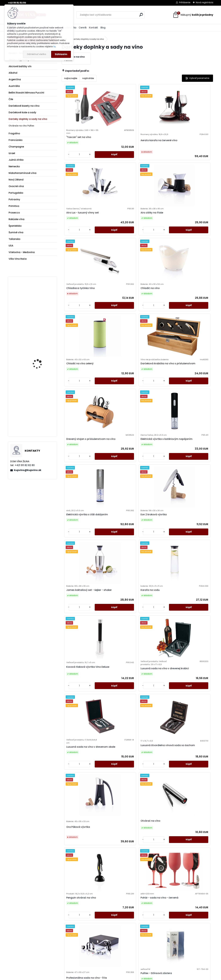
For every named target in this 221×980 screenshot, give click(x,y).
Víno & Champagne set (79, 867)
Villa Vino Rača (18, 259)
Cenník (83, 28)
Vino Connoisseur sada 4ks (117, 869)
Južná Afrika (16, 160)
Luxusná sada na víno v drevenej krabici (193, 406)
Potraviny (14, 199)
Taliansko (14, 239)
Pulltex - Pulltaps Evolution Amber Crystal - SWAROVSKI (194, 678)
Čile (11, 99)
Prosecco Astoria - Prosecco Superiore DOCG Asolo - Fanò (38, 405)
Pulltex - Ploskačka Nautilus (114, 674)
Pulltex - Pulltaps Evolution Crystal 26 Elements (77, 779)
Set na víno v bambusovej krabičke (191, 773)
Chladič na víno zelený (154, 226)
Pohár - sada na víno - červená (117, 580)
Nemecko (14, 166)
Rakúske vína (16, 219)
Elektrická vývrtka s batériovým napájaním (117, 312)
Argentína (15, 79)
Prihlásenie (185, 2)
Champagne (16, 147)
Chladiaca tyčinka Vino (79, 227)
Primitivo (14, 206)
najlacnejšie (71, 78)
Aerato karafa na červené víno (118, 145)
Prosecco (14, 213)
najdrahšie (88, 78)
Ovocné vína (16, 186)
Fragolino (14, 133)
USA (11, 246)
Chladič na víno (112, 226)
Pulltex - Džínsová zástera (189, 580)
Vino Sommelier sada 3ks (156, 869)
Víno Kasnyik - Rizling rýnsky (40, 349)
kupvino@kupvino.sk (28, 470)
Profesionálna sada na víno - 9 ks (154, 586)
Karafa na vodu (112, 402)
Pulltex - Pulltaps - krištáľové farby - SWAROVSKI (152, 678)
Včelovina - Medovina (22, 252)
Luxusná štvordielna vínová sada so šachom (118, 493)
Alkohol (13, 73)
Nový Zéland (16, 180)
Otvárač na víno (188, 491)
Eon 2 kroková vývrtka (192, 312)
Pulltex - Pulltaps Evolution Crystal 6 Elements (114, 779)
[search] (141, 15)
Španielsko (15, 226)
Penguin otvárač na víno (80, 581)
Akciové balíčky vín (20, 66)
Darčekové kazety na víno (24, 106)
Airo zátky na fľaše (190, 139)
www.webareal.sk (123, 977)
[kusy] (71, 161)
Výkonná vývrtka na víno (193, 867)
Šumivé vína (16, 232)
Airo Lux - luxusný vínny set (155, 139)
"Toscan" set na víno (77, 140)
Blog (103, 28)
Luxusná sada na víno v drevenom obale (79, 497)
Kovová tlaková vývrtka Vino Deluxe (155, 403)
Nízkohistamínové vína (22, 173)
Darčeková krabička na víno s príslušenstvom (192, 227)
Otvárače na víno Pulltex (21, 126)
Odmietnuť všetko (36, 54)
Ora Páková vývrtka (152, 499)
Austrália (14, 86)
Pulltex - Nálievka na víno (80, 675)
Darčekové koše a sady (22, 112)
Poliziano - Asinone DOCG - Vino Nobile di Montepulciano (40, 300)
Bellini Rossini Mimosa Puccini (26, 93)
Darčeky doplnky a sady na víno (28, 119)
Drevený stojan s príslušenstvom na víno (79, 311)
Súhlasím (61, 54)
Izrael (12, 153)
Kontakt (94, 28)
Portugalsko (16, 193)
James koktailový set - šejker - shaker (79, 402)
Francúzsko (16, 140)
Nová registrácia (205, 2)
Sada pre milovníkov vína (156, 773)
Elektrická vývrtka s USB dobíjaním (155, 312)
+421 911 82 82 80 (17, 3)
